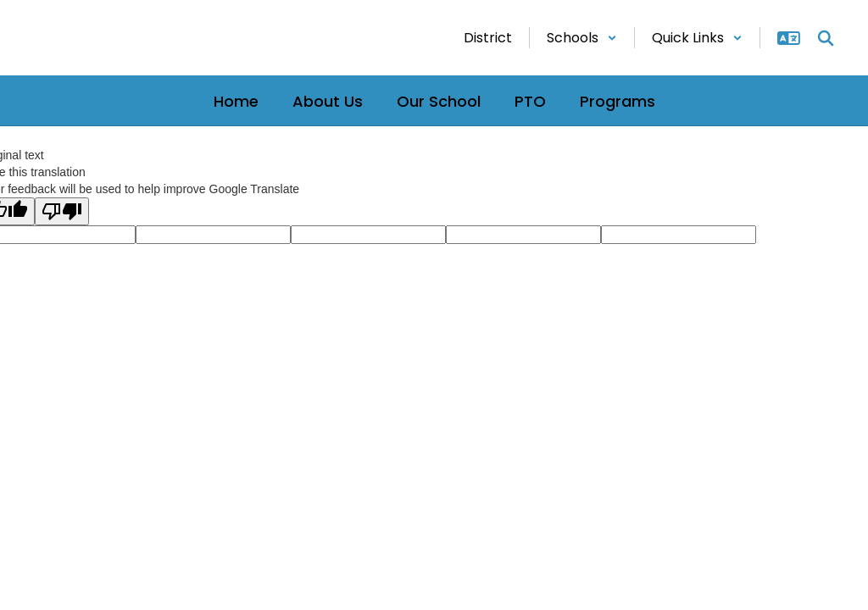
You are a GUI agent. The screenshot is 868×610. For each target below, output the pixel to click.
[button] (582, 38)
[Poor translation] (62, 211)
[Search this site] (826, 38)
